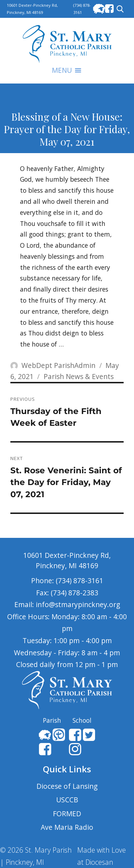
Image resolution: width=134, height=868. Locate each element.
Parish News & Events (79, 376)
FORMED (67, 814)
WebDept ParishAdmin (58, 365)
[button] (62, 70)
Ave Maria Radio (67, 827)
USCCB (67, 800)
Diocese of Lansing (67, 786)
